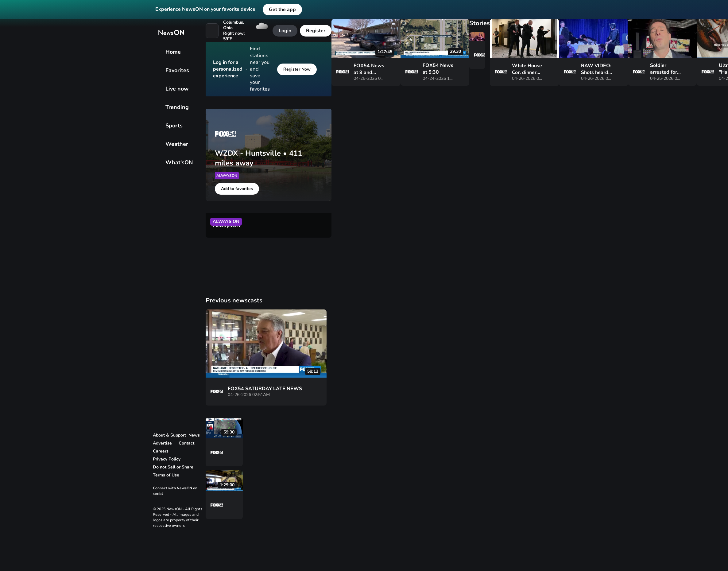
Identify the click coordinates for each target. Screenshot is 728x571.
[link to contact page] (189, 443)
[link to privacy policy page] (169, 459)
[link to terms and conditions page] (168, 475)
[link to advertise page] (165, 443)
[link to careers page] (163, 451)
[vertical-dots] (266, 454)
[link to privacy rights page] (175, 467)
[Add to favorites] (237, 189)
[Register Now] (297, 69)
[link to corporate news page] (196, 435)
